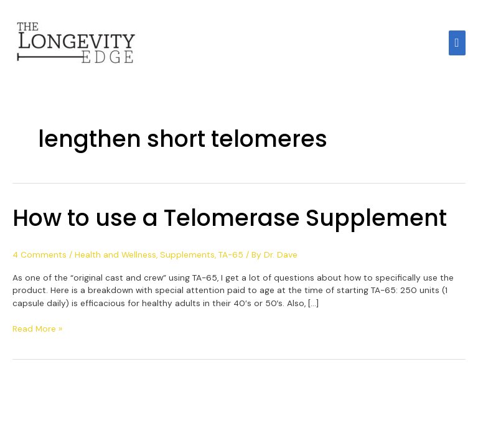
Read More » (37, 328)
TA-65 (231, 254)
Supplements (187, 254)
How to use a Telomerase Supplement (230, 218)
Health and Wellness (115, 254)
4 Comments (40, 254)
